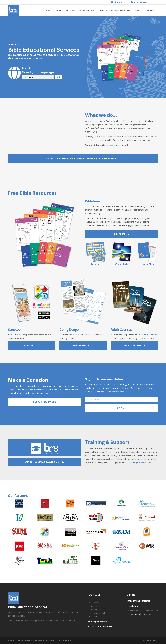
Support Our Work (45, 402)
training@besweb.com (140, 462)
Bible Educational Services (20, 640)
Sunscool (32, 346)
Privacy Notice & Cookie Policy (59, 640)
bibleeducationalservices (100, 627)
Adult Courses (134, 346)
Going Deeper (83, 346)
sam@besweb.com (143, 614)
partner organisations (110, 137)
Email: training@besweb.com (44, 462)
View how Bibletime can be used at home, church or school (83, 158)
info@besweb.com (120, 2)
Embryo (155, 640)
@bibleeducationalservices (143, 2)
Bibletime (122, 234)
